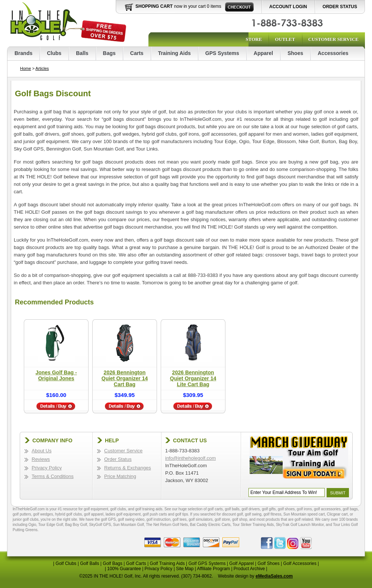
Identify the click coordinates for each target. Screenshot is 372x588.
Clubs (54, 53)
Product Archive (249, 569)
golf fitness (272, 514)
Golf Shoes (268, 563)
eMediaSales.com (274, 576)
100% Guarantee (124, 569)
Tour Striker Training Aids (253, 525)
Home (25, 68)
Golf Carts (136, 563)
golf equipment (96, 509)
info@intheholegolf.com (190, 458)
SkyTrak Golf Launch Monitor (300, 525)
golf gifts (269, 509)
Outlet (285, 39)
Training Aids (174, 53)
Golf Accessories (300, 563)
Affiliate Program (214, 569)
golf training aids (149, 509)
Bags (109, 53)
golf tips (182, 514)
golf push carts (155, 514)
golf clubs (118, 509)
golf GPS (108, 519)
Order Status (340, 7)
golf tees (180, 519)
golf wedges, (44, 514)
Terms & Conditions (53, 476)
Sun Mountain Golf (129, 525)
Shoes (295, 53)
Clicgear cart (337, 514)
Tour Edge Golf (51, 525)
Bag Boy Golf (76, 525)
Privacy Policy (47, 468)
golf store (222, 519)
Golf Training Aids (167, 563)
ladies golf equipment (123, 514)
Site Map (185, 569)
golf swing (253, 514)
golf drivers (251, 509)
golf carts (215, 509)
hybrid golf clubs (68, 514)
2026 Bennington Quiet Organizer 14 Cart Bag (125, 378)
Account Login (288, 7)
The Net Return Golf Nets (167, 525)
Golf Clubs (66, 563)
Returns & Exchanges (128, 468)
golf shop (240, 519)
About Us (41, 451)
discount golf (232, 514)
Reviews (41, 459)
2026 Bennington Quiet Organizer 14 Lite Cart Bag (193, 378)
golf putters (22, 514)
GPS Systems (222, 53)
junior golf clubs (25, 519)
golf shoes (286, 509)
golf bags (350, 509)
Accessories (333, 53)
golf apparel (94, 514)
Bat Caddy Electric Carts (210, 525)
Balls (82, 53)
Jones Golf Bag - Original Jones (56, 375)
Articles (42, 68)
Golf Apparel (241, 563)
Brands (23, 53)
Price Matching (120, 476)
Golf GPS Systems (207, 563)
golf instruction (158, 519)
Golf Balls (89, 563)
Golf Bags (113, 563)
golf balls (232, 509)
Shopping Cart (154, 6)
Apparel (263, 53)
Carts (137, 53)
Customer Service (333, 39)
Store (254, 39)
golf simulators (201, 519)
